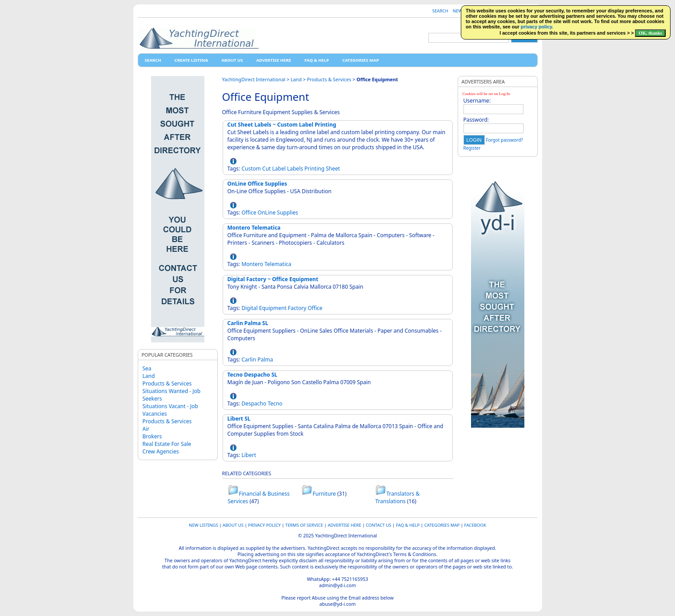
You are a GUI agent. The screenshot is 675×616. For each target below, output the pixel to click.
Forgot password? (504, 140)
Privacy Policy (264, 525)
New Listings (204, 525)
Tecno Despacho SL (253, 375)
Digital (250, 308)
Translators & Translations (398, 497)
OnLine (267, 213)
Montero (252, 264)
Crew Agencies (161, 451)
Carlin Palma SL (248, 323)
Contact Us (378, 525)
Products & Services (167, 384)
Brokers (152, 436)
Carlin (249, 360)
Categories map (360, 60)
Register (472, 148)
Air (146, 429)
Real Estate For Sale (167, 444)
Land (149, 376)
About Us (232, 60)
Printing (314, 169)
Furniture (324, 494)
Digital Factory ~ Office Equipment (273, 279)
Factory (297, 308)
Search (440, 11)
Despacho (254, 403)
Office (249, 213)
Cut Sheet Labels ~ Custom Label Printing (282, 125)
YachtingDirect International (254, 79)
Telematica (278, 264)
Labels (295, 169)
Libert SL (239, 419)
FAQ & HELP (317, 60)
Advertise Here (274, 60)
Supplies (287, 213)
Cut (266, 169)
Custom (251, 169)
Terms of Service (304, 525)
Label (279, 169)
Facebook (475, 525)
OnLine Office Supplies (257, 184)
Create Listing (192, 60)
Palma (265, 360)
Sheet (333, 169)
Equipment (273, 308)
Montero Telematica (254, 228)
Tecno (275, 403)
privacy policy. (537, 27)
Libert (249, 455)
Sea (147, 368)
